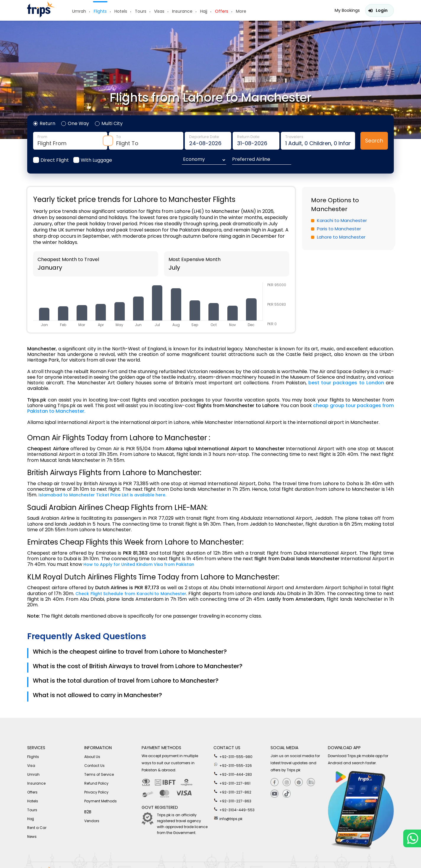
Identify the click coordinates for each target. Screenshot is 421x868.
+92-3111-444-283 (233, 774)
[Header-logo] (41, 16)
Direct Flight (55, 160)
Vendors (92, 821)
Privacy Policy (96, 792)
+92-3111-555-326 (233, 765)
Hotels (121, 11)
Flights (100, 11)
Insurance (182, 11)
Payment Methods (101, 801)
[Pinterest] (299, 782)
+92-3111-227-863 (232, 800)
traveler (318, 141)
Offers (222, 11)
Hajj (204, 11)
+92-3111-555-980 (233, 756)
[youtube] (275, 794)
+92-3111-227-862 (232, 791)
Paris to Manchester (339, 229)
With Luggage (96, 160)
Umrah (79, 11)
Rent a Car (37, 828)
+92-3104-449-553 (234, 809)
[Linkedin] (311, 782)
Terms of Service (99, 774)
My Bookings (347, 10)
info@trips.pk (228, 818)
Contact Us (94, 766)
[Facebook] (275, 782)
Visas (159, 11)
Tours (141, 11)
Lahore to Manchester (341, 237)
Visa (31, 766)
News (32, 837)
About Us (92, 757)
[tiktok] (287, 794)
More (241, 11)
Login (382, 10)
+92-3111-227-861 (232, 783)
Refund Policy (96, 783)
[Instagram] (287, 782)
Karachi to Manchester (342, 220)
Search (374, 141)
